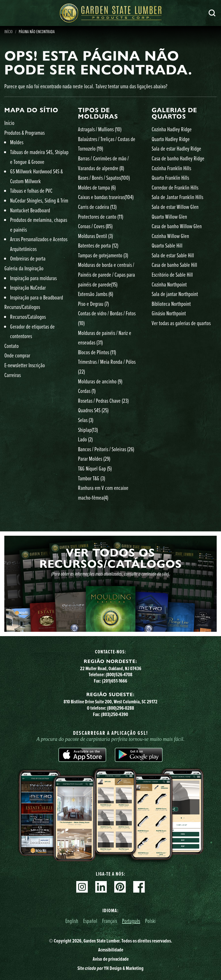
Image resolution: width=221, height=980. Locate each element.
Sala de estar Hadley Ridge (176, 148)
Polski (150, 921)
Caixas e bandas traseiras (106, 197)
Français (110, 921)
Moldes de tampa (97, 187)
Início (9, 123)
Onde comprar (17, 355)
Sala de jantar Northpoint (175, 294)
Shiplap (88, 430)
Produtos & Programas (24, 133)
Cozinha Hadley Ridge (172, 129)
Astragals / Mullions (100, 129)
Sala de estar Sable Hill (173, 255)
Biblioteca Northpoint (171, 304)
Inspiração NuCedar (28, 287)
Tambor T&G (92, 478)
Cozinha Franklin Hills (171, 168)
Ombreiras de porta (28, 258)
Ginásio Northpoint (169, 313)
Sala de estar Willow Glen (175, 207)
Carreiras (13, 375)
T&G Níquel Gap (95, 468)
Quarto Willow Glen (169, 217)
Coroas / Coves (95, 226)
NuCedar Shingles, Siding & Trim (39, 200)
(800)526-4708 (119, 674)
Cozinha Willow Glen (170, 236)
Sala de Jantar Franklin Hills (177, 197)
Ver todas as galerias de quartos (181, 323)
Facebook (139, 887)
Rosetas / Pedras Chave (103, 401)
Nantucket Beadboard (30, 210)
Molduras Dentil (95, 236)
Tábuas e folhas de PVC (31, 191)
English (72, 921)
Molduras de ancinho (100, 381)
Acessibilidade (111, 950)
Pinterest (120, 887)
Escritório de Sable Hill (172, 274)
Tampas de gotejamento (103, 255)
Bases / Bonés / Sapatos (104, 178)
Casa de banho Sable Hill (174, 265)
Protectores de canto (101, 217)
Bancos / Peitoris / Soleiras (106, 449)
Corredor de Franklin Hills (175, 187)
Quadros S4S (93, 410)
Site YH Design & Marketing (110, 968)
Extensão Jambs (96, 294)
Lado (85, 439)
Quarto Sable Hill (167, 245)
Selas (86, 420)
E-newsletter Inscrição (25, 365)
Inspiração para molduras (33, 278)
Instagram (82, 887)
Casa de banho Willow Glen (177, 226)
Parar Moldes (94, 459)
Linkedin (101, 887)
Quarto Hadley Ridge (171, 139)
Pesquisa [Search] (212, 13)
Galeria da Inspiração (24, 268)
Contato (12, 346)
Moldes (17, 142)
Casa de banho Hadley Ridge (178, 158)
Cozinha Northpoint (169, 284)
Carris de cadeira (97, 207)
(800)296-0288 (121, 708)
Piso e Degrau (93, 304)
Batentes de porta (98, 245)
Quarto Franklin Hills (170, 178)
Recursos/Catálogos (22, 307)
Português (131, 921)
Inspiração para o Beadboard (37, 297)
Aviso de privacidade (111, 959)
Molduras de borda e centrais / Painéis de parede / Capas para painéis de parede (106, 274)
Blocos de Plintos (97, 352)
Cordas (87, 391)
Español (90, 921)
